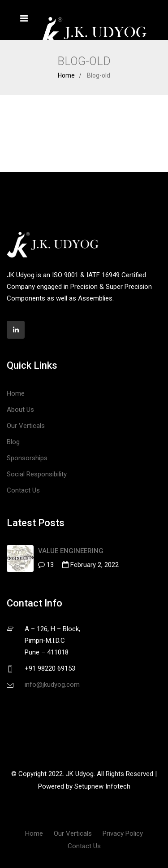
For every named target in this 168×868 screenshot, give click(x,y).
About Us (20, 410)
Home (66, 75)
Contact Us (23, 490)
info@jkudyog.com (52, 685)
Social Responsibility (37, 474)
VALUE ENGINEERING (71, 551)
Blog (13, 442)
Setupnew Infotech (102, 786)
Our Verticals (26, 426)
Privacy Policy (123, 833)
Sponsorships (27, 458)
